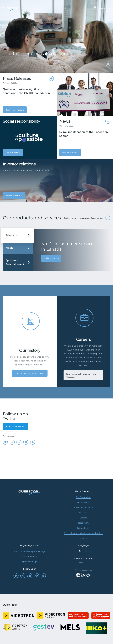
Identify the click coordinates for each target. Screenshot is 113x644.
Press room (83, 523)
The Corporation (83, 497)
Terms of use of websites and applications (83, 533)
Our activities (83, 502)
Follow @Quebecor (15, 426)
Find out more (12, 153)
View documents (13, 196)
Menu (106, 8)
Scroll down (8, 64)
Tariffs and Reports (30, 556)
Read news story (70, 153)
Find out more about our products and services (87, 218)
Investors (83, 513)
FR (99, 8)
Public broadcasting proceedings (30, 551)
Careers (83, 518)
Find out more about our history (29, 373)
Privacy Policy (83, 528)
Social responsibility (83, 507)
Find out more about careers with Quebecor (81, 375)
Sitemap (83, 563)
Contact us (83, 538)
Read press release (14, 110)
